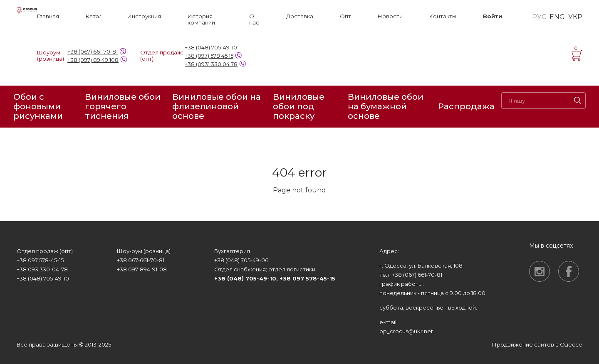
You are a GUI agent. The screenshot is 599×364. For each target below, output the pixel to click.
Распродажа (466, 106)
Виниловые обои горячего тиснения (123, 107)
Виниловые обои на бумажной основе (386, 107)
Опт (345, 16)
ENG (557, 17)
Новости (390, 16)
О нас (254, 20)
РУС (539, 17)
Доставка (300, 16)
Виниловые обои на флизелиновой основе (217, 107)
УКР (575, 17)
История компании (201, 20)
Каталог (93, 16)
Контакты (443, 16)
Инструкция (144, 16)
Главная (48, 16)
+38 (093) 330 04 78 (211, 64)
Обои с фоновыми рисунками (38, 107)
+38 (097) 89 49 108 (93, 60)
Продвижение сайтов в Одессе (537, 344)
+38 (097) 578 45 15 (209, 56)
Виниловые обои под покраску (299, 107)
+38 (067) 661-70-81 (93, 52)
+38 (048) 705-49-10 (211, 47)
